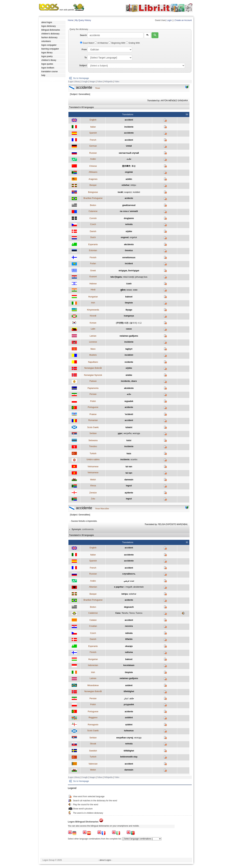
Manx (93, 349)
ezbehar (125, 185)
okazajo (129, 646)
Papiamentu (93, 388)
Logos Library (74, 81)
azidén (129, 179)
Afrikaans (93, 172)
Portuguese (93, 407)
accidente (129, 133)
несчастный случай (129, 153)
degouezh (129, 607)
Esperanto (93, 244)
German (93, 146)
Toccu (132, 613)
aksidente (129, 388)
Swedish (93, 751)
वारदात (129, 290)
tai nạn (129, 473)
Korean (93, 323)
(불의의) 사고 (136, 323)
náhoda (129, 633)
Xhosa (93, 486)
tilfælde (129, 639)
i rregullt (128, 587)
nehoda (129, 224)
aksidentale (139, 587)
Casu (118, 613)
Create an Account (183, 20)
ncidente (129, 362)
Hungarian (93, 297)
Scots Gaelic (93, 427)
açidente (129, 493)
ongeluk (129, 172)
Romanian (93, 420)
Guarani (93, 277)
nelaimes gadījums (129, 336)
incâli (120, 192)
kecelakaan (129, 665)
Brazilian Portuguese (93, 198)
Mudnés (93, 355)
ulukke (129, 375)
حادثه (129, 394)
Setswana (93, 440)
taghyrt (129, 349)
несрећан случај (125, 738)
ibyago (129, 310)
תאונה (129, 284)
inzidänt (136, 192)
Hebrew (93, 284)
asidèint (129, 718)
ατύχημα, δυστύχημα (129, 271)
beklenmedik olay (129, 757)
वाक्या (135, 290)
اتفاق (126, 698)
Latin (93, 329)
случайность (129, 574)
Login (169, 20)
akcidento (129, 244)
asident (129, 685)
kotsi (129, 440)
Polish (93, 401)
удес (120, 433)
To (86, 58)
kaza (129, 454)
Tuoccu (139, 613)
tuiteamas (129, 731)
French (93, 140)
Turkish (93, 454)
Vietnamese (93, 467)
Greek (93, 271)
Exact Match (87, 43)
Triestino (93, 446)
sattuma (129, 652)
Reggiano (93, 718)
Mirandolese (93, 685)
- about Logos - (105, 860)
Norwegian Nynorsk (93, 375)
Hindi (93, 290)
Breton (93, 205)
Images (92, 81)
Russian (93, 153)
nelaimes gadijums (129, 678)
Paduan (93, 381)
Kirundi (93, 316)
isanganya (129, 316)
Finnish (93, 258)
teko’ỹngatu (116, 277)
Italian (93, 127)
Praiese (93, 414)
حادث (129, 159)
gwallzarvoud (129, 205)
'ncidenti (129, 414)
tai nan (129, 467)
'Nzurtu (125, 613)
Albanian (93, 587)
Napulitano (93, 362)
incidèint (129, 355)
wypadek (129, 401)
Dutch (93, 237)
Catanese (93, 211)
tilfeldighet (129, 691)
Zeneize (93, 493)
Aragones (93, 179)
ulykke (129, 231)
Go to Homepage (81, 78)
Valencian (93, 764)
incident (129, 264)
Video (117, 81)
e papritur (119, 587)
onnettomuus (129, 258)
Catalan (93, 620)
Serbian (93, 433)
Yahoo (100, 81)
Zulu (93, 499)
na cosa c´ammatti (129, 211)
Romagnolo (93, 725)
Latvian (93, 336)
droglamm (129, 218)
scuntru (134, 460)
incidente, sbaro (129, 381)
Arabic (93, 159)
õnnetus (129, 250)
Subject (83, 65)
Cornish (93, 218)
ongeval (125, 237)
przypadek (129, 705)
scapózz (128, 192)
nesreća (129, 626)
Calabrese (93, 613)
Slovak (93, 744)
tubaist (129, 427)
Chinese (93, 166)
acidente (129, 198)
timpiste (129, 303)
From (84, 50)
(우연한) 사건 (122, 323)
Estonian (93, 250)
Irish (93, 303)
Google (85, 81)
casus (129, 329)
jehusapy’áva (141, 277)
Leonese (93, 342)
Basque (93, 185)
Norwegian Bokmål (93, 368)
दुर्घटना (123, 290)
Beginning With (117, 43)
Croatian (93, 626)
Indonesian (93, 665)
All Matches (102, 43)
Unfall (129, 146)
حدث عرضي (129, 581)
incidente (129, 127)
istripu (133, 185)
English (93, 120)
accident (129, 120)
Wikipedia (108, 81)
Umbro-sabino (93, 460)
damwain (129, 480)
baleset (129, 297)
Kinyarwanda (93, 310)
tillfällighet (129, 751)
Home (71, 20)
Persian (93, 394)
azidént (129, 725)
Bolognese (93, 192)
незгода (136, 433)
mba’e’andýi (129, 277)
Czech (93, 224)
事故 (134, 166)
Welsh (93, 480)
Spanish (93, 133)
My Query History (83, 20)
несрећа (127, 433)
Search (83, 35)
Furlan (93, 264)
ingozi (129, 486)
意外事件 (126, 166)
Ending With (133, 43)
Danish (93, 231)
